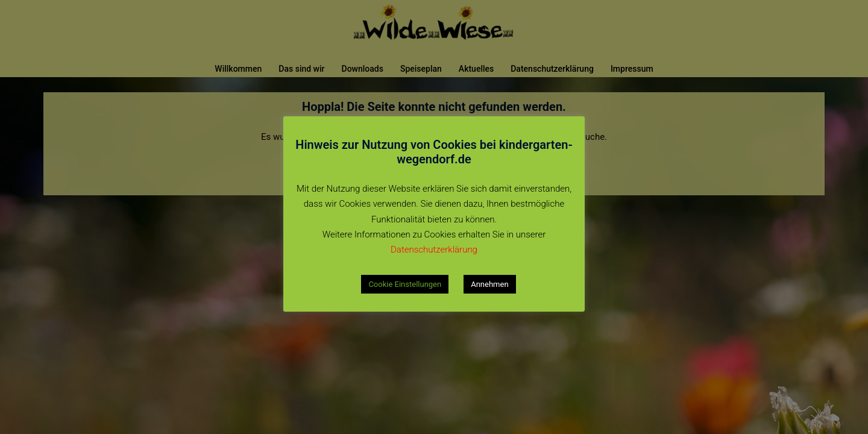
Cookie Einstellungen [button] (405, 284)
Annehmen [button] (489, 284)
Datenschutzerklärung (434, 250)
